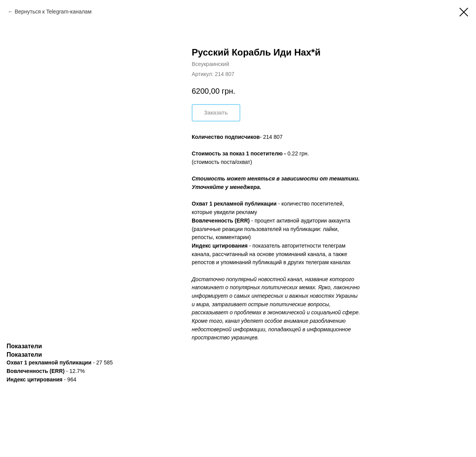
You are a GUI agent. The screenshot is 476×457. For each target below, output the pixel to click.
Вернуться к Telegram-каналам (53, 12)
